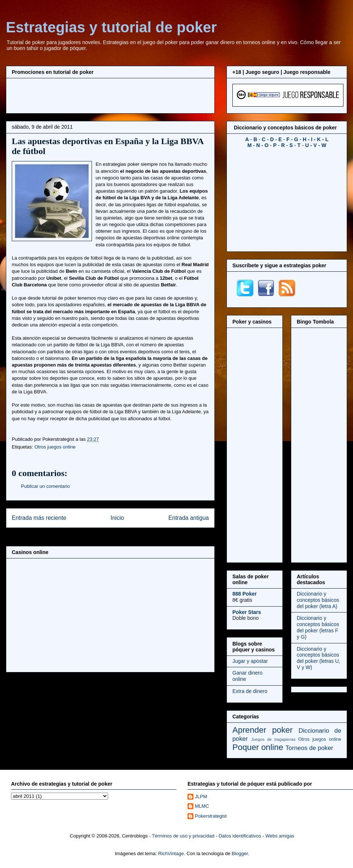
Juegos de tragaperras (273, 739)
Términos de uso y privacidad (183, 836)
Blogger (240, 853)
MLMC (202, 806)
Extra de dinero (250, 691)
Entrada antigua (189, 518)
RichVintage (171, 853)
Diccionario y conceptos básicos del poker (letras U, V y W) (318, 658)
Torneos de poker (309, 748)
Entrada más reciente (39, 518)
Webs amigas (280, 836)
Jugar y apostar (250, 661)
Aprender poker (263, 730)
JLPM (201, 796)
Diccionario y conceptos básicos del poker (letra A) (318, 600)
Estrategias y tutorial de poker (111, 27)
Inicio (117, 518)
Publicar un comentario (45, 486)
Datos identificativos (240, 836)
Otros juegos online (55, 447)
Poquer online (258, 747)
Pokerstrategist (211, 816)
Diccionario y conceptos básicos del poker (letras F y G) (318, 627)
